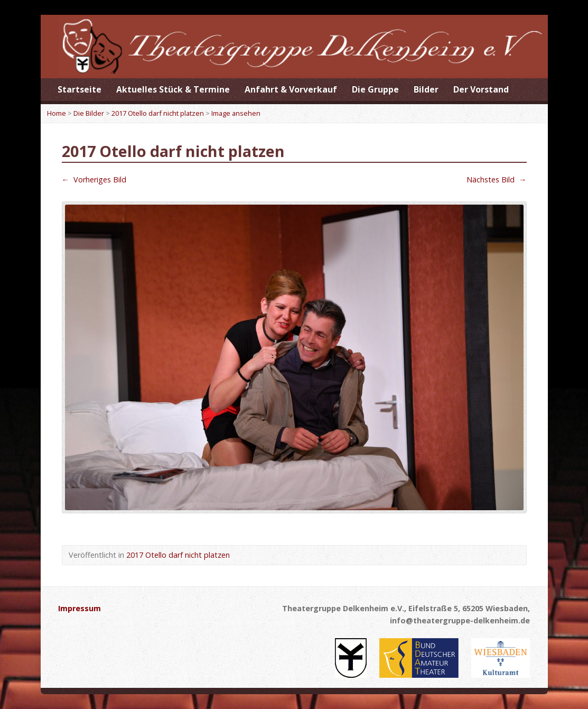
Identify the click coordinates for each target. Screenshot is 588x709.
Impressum (80, 608)
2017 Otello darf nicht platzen (158, 113)
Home (57, 113)
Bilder (426, 89)
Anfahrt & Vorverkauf (291, 89)
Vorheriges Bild (94, 179)
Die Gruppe (375, 89)
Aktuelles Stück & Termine (173, 89)
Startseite (80, 89)
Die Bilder (89, 113)
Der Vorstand (481, 89)
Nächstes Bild (496, 179)
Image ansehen (236, 113)
